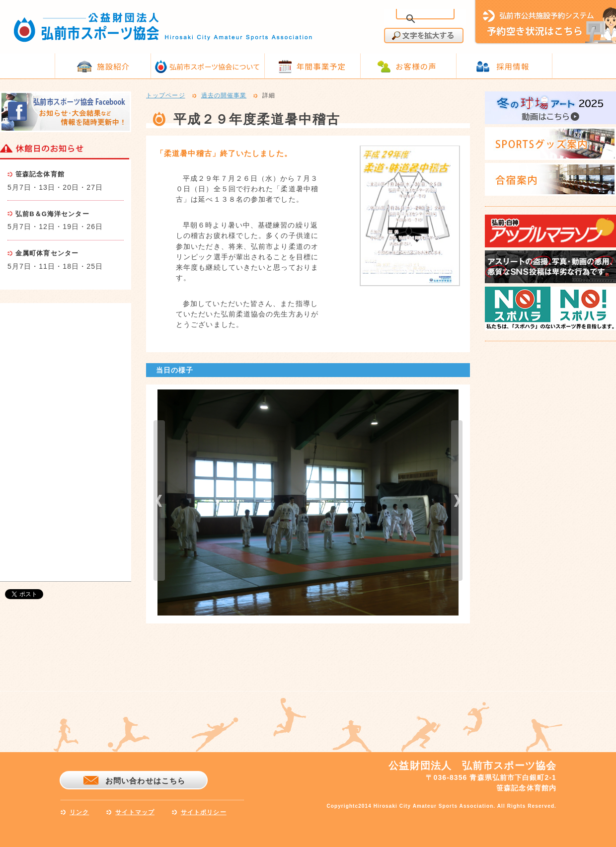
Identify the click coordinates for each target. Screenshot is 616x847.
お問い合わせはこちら (145, 781)
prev (159, 500)
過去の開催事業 (224, 96)
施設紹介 (113, 66)
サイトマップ (135, 812)
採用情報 (513, 66)
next (457, 500)
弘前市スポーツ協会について (215, 67)
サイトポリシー (204, 812)
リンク (79, 812)
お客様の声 (416, 66)
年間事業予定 (321, 66)
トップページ (166, 96)
